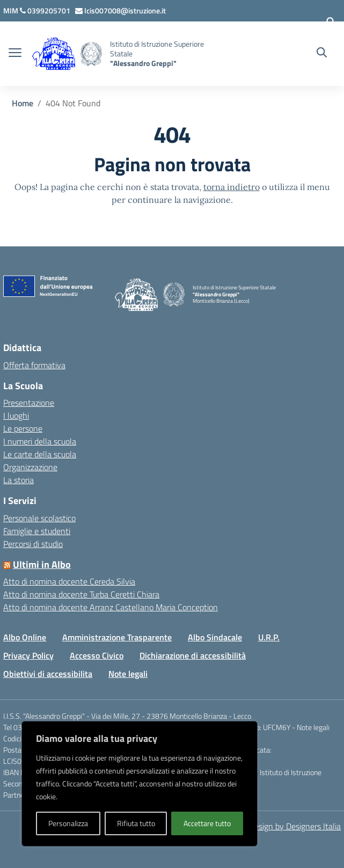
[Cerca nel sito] (322, 54)
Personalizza (68, 823)
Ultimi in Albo (42, 564)
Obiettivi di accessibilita (48, 674)
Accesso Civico (97, 655)
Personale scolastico (39, 518)
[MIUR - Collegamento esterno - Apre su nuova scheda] (12, 10)
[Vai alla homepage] (91, 54)
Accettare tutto (207, 823)
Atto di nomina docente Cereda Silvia (69, 581)
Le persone (23, 428)
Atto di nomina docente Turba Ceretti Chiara (81, 594)
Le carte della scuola (40, 454)
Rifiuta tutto (136, 823)
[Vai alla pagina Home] (23, 103)
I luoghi (16, 415)
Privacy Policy (28, 655)
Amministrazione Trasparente (117, 637)
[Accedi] (331, 21)
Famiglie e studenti (37, 531)
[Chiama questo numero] (46, 10)
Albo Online (25, 637)
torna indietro (232, 187)
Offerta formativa (34, 365)
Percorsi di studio (33, 544)
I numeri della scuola (40, 441)
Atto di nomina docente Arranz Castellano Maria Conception (111, 607)
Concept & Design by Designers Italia (275, 826)
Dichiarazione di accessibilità (193, 655)
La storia (19, 480)
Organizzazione (30, 467)
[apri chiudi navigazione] (15, 54)
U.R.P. (269, 637)
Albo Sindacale (215, 637)
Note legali (128, 674)
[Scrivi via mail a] (120, 10)
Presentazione (29, 403)
